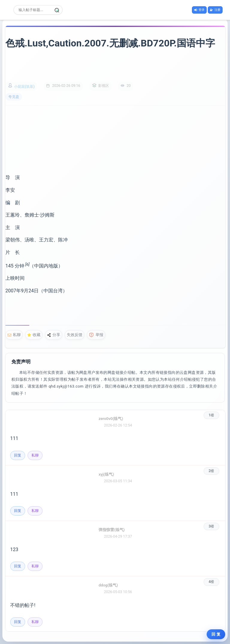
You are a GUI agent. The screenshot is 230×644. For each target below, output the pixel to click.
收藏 (34, 335)
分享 (54, 335)
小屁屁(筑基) (24, 87)
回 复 (216, 634)
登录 (199, 10)
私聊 (14, 335)
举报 (96, 335)
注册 (215, 10)
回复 (18, 455)
